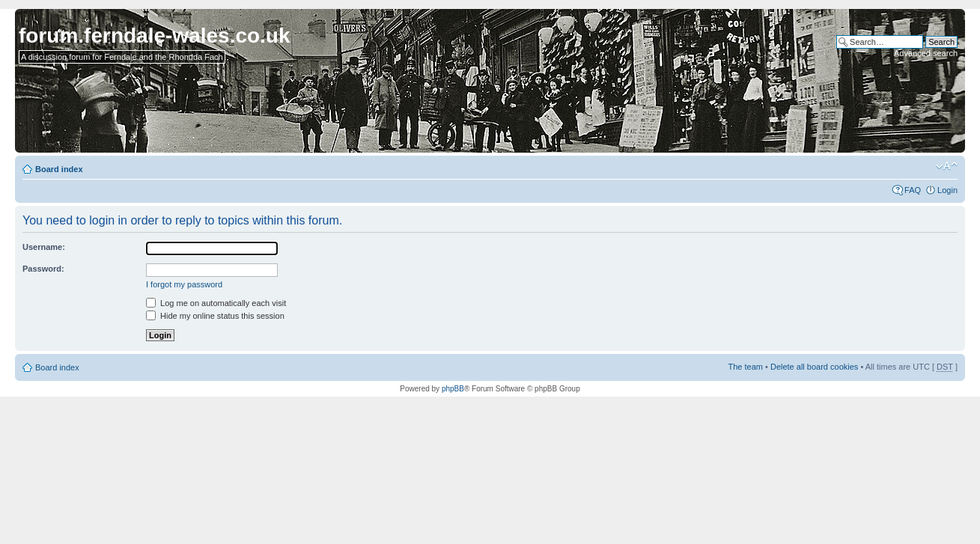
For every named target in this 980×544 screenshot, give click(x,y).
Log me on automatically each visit (216, 303)
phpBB (453, 389)
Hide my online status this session (215, 316)
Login (947, 190)
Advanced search (926, 53)
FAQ (913, 190)
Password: (43, 269)
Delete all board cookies (814, 367)
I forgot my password (184, 284)
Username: (44, 247)
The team (746, 367)
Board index (59, 169)
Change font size (947, 166)
